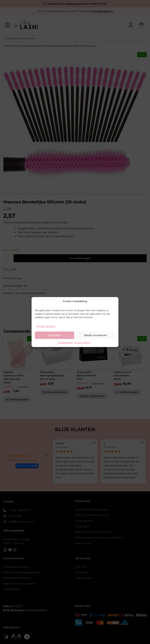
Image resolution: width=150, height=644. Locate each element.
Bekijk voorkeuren (96, 335)
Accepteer (55, 335)
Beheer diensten (46, 326)
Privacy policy (82, 343)
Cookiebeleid (65, 343)
